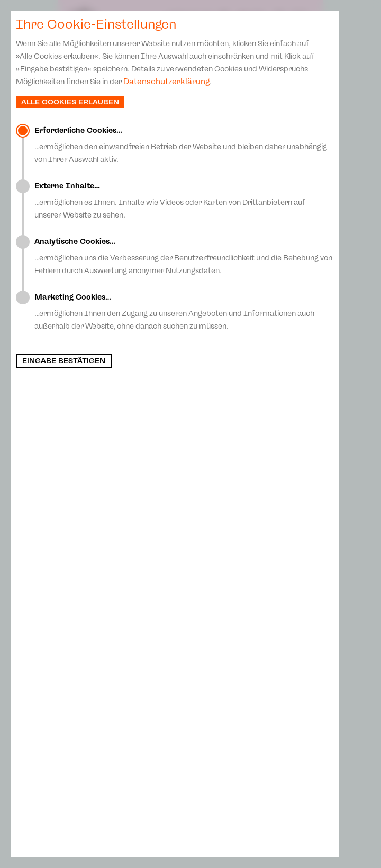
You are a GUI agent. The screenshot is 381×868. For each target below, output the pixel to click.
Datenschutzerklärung (166, 82)
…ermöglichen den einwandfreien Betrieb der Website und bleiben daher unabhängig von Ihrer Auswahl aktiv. (184, 145)
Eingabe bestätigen (64, 361)
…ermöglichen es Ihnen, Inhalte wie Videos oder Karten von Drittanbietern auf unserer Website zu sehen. (184, 201)
